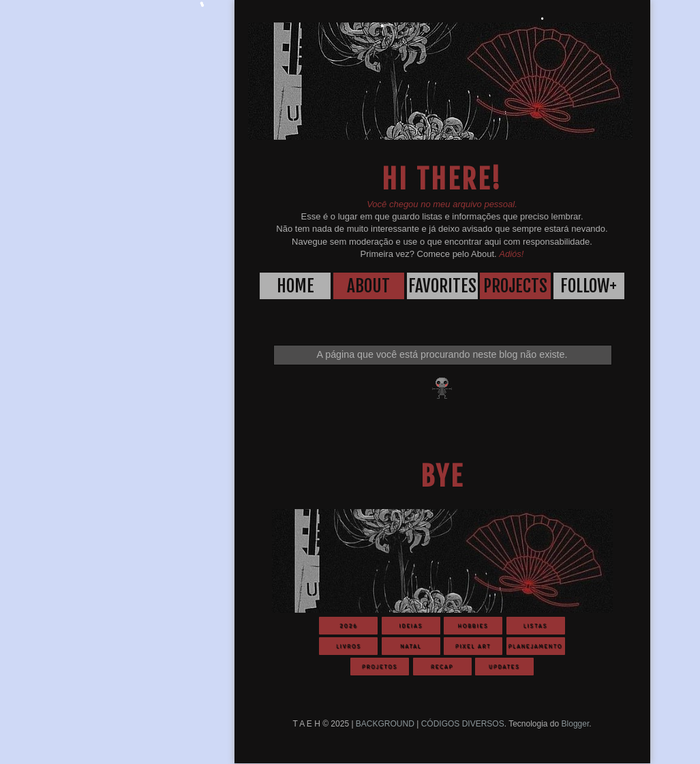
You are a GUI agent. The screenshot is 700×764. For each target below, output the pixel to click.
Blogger (576, 724)
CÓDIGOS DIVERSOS (463, 724)
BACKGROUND (385, 724)
